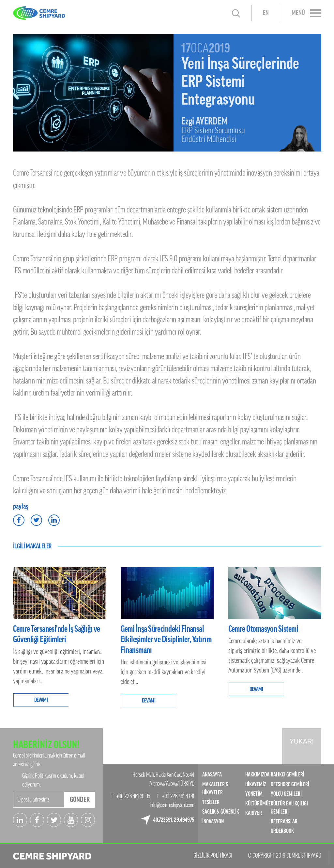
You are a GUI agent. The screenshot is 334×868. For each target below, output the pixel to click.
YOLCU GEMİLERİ (286, 794)
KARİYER (254, 813)
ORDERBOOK (282, 831)
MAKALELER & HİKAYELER (215, 789)
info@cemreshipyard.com (172, 805)
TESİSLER (211, 802)
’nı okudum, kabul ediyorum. (53, 780)
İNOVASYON (213, 822)
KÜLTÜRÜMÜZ (258, 804)
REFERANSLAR (284, 822)
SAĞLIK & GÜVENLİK (221, 812)
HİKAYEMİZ (256, 784)
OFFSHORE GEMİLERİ (290, 784)
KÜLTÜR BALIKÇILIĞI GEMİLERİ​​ (289, 808)
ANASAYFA (212, 775)
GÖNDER (80, 800)
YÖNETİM (254, 794)
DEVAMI (41, 700)
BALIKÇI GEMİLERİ (288, 775)
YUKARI (302, 741)
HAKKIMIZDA (257, 775)
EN (266, 13)
